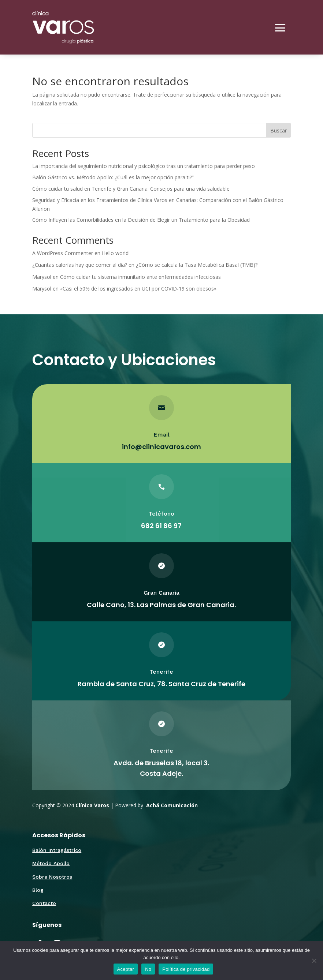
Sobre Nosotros (52, 877)
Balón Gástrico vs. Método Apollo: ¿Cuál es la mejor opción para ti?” (113, 177)
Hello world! (116, 253)
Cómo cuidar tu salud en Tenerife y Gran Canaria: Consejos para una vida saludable (131, 189)
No (148, 969)
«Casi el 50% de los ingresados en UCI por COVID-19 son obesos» (138, 289)
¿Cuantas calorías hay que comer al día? (80, 265)
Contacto (44, 903)
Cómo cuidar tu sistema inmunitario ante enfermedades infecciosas (140, 277)
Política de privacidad (186, 969)
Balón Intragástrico (57, 850)
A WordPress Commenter (63, 253)
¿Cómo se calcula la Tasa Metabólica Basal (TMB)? (197, 265)
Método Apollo (51, 863)
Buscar (279, 130)
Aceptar (126, 969)
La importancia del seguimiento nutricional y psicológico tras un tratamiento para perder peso (144, 166)
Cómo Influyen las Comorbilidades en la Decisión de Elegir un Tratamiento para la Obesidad (141, 220)
